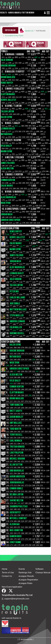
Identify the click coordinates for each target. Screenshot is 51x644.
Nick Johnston (16, 530)
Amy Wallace (16, 423)
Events (22, 569)
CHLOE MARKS (7, 186)
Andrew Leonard (17, 321)
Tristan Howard (17, 447)
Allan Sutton (16, 465)
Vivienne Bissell (17, 333)
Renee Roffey (7, 83)
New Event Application (12, 587)
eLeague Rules (26, 583)
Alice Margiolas (8, 197)
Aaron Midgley (16, 417)
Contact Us (7, 576)
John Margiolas (17, 483)
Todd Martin (15, 429)
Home (5, 569)
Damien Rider (16, 536)
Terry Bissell (16, 435)
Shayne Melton (16, 500)
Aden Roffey (15, 512)
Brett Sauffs (16, 411)
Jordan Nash (7, 214)
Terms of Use (8, 573)
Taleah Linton (7, 111)
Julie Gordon (7, 60)
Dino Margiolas (17, 471)
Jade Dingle (15, 304)
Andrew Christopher (11, 220)
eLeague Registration (28, 580)
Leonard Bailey (8, 129)
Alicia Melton (7, 168)
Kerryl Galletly (8, 100)
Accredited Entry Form (14, 36)
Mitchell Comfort (18, 518)
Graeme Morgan (8, 66)
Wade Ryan (6, 203)
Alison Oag (15, 524)
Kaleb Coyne (7, 117)
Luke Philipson (16, 453)
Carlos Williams (17, 298)
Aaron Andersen (17, 477)
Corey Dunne (15, 542)
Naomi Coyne (7, 151)
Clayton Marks (8, 94)
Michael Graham (17, 459)
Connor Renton (8, 180)
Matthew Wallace (18, 310)
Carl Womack (16, 441)
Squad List (29, 31)
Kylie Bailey (6, 146)
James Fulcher (8, 163)
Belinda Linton (16, 495)
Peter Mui (14, 292)
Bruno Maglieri (8, 77)
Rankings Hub (25, 573)
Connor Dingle (16, 489)
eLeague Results (26, 576)
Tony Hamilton (16, 405)
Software (39, 569)
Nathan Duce (7, 134)
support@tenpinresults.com (17, 599)
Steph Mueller (17, 315)
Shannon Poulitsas (19, 506)
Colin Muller (16, 327)
